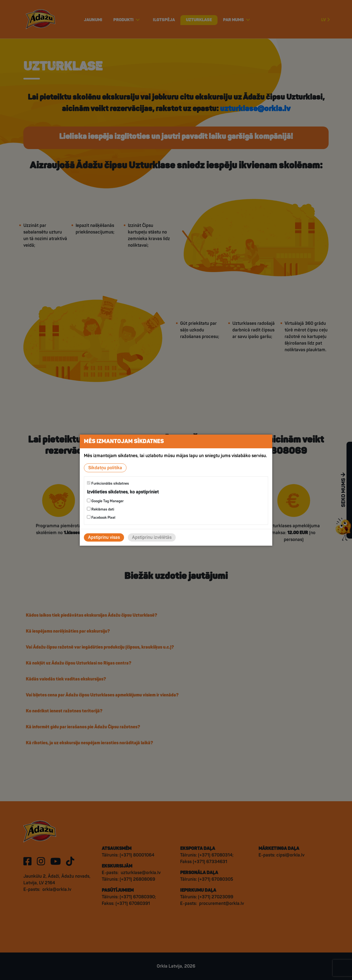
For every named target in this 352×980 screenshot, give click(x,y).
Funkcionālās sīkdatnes (108, 483)
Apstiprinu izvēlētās (152, 537)
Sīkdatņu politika (105, 468)
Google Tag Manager (105, 501)
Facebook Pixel (101, 518)
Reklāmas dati (101, 509)
